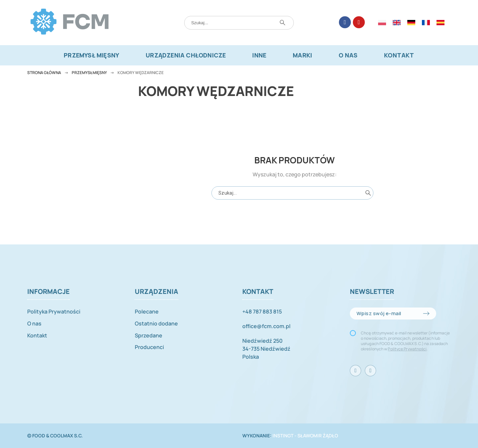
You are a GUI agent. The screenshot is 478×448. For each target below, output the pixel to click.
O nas (34, 323)
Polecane (147, 312)
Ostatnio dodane (156, 323)
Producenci (149, 347)
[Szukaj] (239, 23)
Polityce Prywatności (407, 349)
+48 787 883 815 (262, 312)
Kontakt (37, 335)
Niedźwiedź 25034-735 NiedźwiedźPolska (266, 349)
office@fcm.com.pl (266, 326)
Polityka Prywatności (54, 312)
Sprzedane (149, 335)
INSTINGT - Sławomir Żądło (305, 436)
